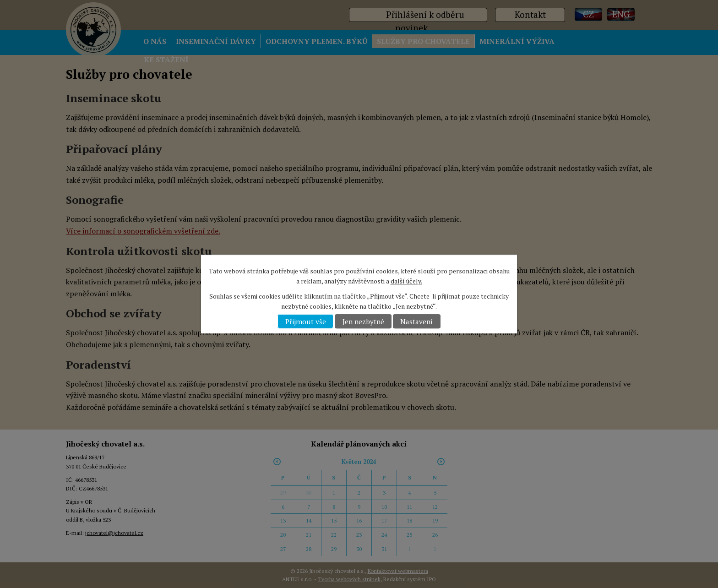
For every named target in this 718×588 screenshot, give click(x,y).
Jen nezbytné (363, 321)
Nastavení (416, 321)
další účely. (406, 281)
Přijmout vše (306, 321)
